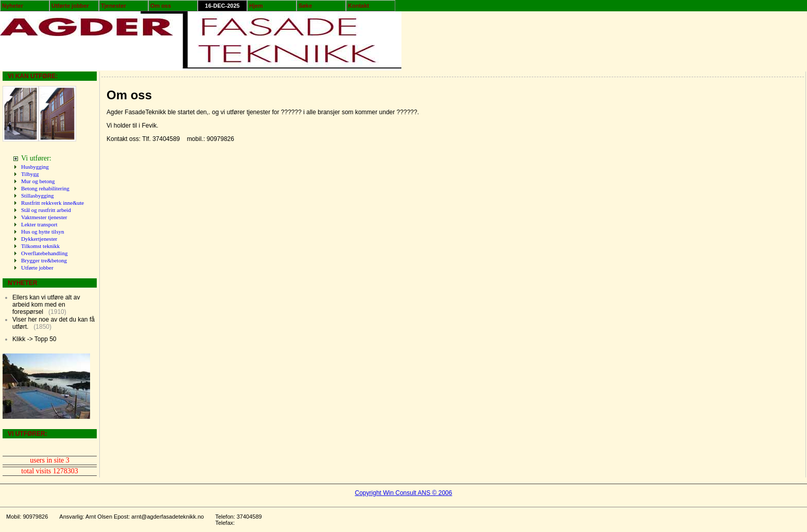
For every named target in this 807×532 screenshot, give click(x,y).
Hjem (256, 6)
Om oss (161, 6)
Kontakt (358, 6)
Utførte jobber (70, 6)
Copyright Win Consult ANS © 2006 (404, 493)
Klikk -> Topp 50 (34, 339)
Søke (305, 6)
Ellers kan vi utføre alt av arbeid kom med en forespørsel (46, 305)
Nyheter (13, 6)
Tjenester (113, 6)
